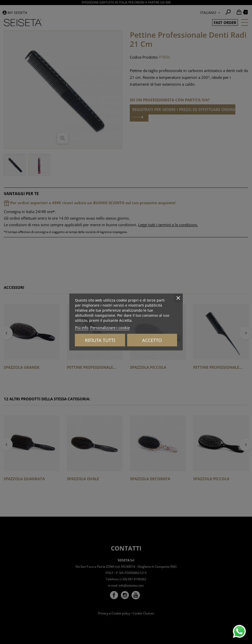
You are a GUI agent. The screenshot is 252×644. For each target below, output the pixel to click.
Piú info (82, 328)
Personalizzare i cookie (110, 328)
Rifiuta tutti (100, 340)
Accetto (152, 340)
